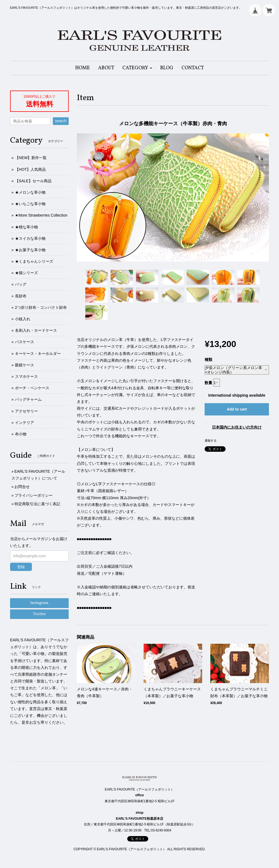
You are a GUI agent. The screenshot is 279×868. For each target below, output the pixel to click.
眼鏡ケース (25, 365)
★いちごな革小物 (30, 204)
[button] (137, 68)
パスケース (25, 342)
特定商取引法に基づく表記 (37, 504)
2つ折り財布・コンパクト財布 (41, 307)
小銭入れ (23, 319)
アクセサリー (26, 411)
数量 (208, 383)
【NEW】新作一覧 (31, 158)
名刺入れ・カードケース (36, 330)
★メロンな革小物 (30, 192)
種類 (208, 360)
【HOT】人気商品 (31, 169)
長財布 (21, 296)
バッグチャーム (28, 399)
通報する (211, 441)
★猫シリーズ (26, 273)
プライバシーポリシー (34, 495)
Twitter (39, 614)
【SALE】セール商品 (33, 181)
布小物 (21, 434)
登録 (21, 567)
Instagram (39, 603)
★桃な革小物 (26, 227)
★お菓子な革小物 (30, 250)
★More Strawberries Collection (41, 215)
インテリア (25, 423)
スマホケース (26, 376)
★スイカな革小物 (30, 238)
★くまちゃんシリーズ (34, 261)
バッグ (21, 284)
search (61, 121)
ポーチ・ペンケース (32, 388)
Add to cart (237, 409)
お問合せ (22, 487)
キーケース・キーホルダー (38, 354)
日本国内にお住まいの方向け (237, 427)
